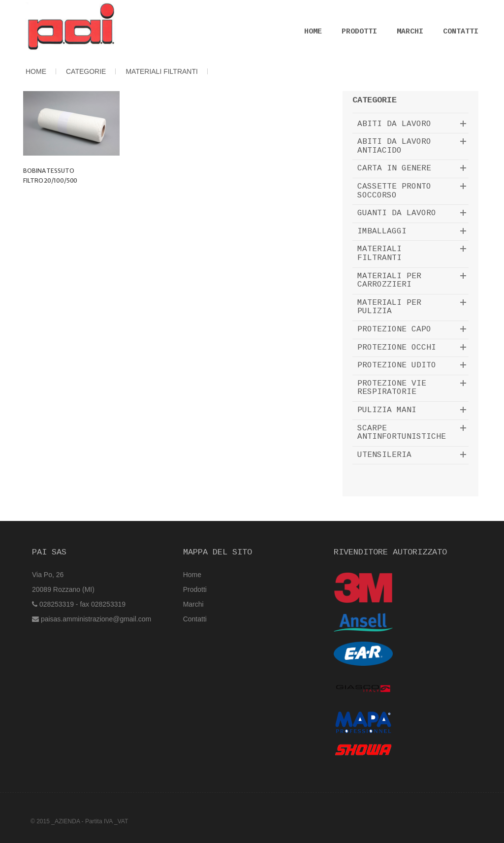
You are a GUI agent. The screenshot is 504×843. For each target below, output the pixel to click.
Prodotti (359, 32)
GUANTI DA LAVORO (397, 213)
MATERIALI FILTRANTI (162, 71)
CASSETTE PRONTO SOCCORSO (394, 191)
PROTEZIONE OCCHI (397, 348)
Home (313, 32)
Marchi (410, 32)
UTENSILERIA (384, 455)
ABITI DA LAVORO (394, 124)
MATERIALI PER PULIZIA (389, 307)
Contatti (461, 32)
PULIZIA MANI (387, 410)
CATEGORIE (86, 71)
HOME (36, 71)
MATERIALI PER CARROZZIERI (389, 281)
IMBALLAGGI (382, 231)
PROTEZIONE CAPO (394, 329)
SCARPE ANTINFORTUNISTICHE (402, 433)
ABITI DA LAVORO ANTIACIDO (394, 146)
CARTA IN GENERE (394, 168)
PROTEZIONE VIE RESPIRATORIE (392, 388)
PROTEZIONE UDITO (397, 365)
